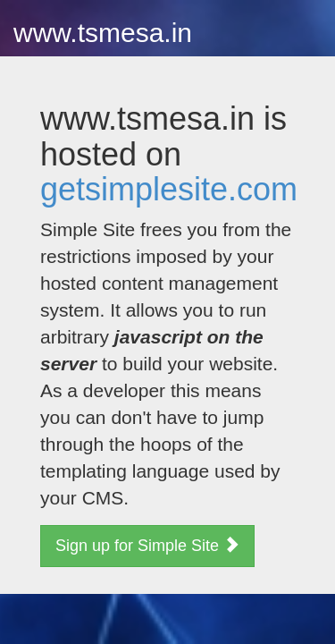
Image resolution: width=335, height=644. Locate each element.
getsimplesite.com (169, 189)
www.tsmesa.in (103, 33)
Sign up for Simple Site (147, 545)
